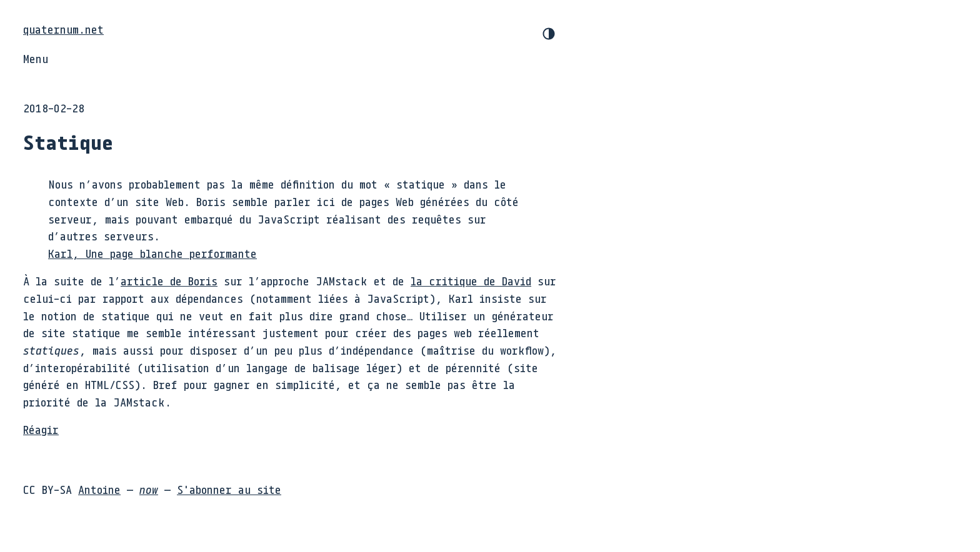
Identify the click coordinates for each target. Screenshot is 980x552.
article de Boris (169, 281)
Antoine (99, 490)
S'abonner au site (229, 490)
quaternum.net (63, 29)
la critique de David (471, 281)
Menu (36, 59)
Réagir (41, 430)
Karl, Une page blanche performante (152, 254)
